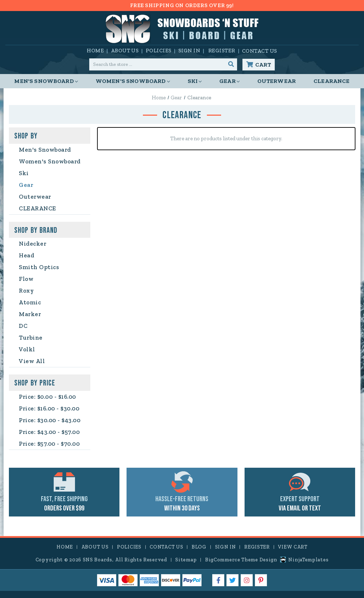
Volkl (27, 349)
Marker (30, 314)
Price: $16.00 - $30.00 (49, 408)
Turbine (31, 337)
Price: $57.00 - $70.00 (49, 444)
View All (32, 361)
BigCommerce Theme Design (241, 560)
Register (222, 51)
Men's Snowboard (46, 81)
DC (23, 326)
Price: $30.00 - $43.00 (50, 420)
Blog (199, 547)
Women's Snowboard (133, 81)
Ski (195, 81)
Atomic (30, 302)
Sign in (189, 51)
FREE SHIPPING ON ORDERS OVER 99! (182, 5)
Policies (159, 51)
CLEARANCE (331, 81)
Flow (26, 279)
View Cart (293, 547)
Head (26, 255)
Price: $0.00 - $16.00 (47, 397)
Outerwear (277, 81)
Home (95, 51)
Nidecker (33, 243)
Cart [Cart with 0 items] (263, 65)
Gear (229, 81)
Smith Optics (39, 267)
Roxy (26, 290)
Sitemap (186, 560)
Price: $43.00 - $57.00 (49, 432)
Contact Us (260, 51)
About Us (125, 51)
